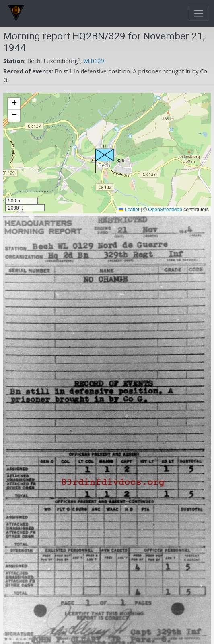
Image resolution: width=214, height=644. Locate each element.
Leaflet (129, 210)
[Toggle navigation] (199, 13)
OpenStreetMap (165, 210)
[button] (107, 159)
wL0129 (94, 61)
